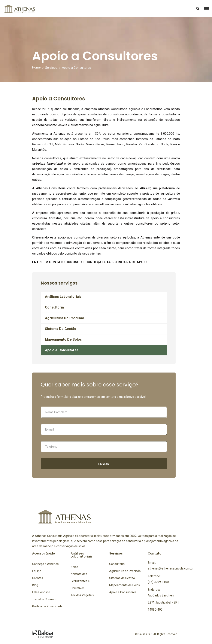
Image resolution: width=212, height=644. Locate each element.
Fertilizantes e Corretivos (80, 585)
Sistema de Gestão (61, 329)
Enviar (104, 464)
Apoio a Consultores (62, 350)
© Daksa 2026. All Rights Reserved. (156, 634)
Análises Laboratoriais (63, 297)
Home (36, 67)
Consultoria (54, 307)
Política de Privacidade (47, 606)
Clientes (38, 578)
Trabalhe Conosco (44, 599)
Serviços (51, 68)
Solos (74, 567)
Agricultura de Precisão (65, 318)
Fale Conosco (41, 592)
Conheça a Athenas (45, 564)
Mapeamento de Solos (63, 339)
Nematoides (79, 574)
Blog (35, 585)
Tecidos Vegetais (82, 595)
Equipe (37, 571)
